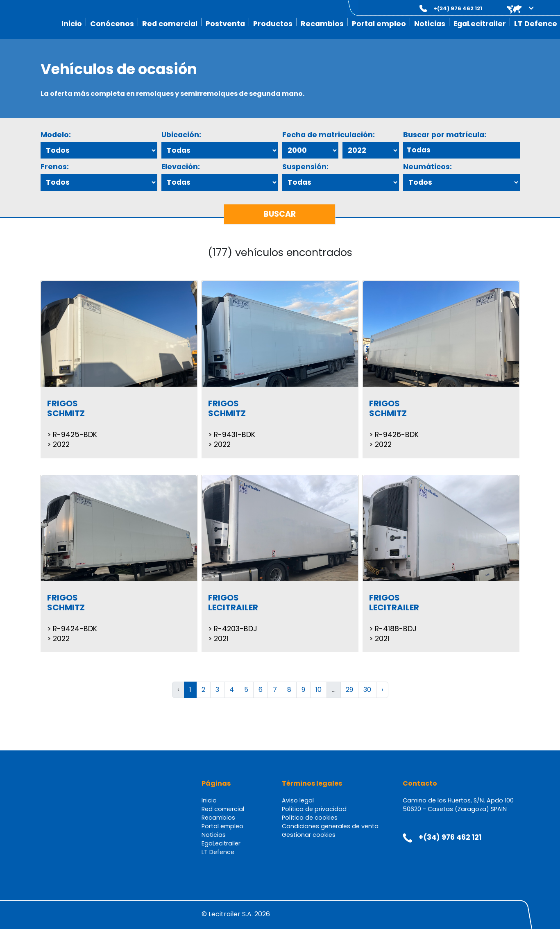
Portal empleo (379, 24)
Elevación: (181, 167)
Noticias (430, 24)
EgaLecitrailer (480, 24)
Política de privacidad (314, 809)
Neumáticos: (427, 167)
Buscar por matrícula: (445, 135)
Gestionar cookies (309, 835)
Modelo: (56, 135)
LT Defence (536, 24)
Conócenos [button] (112, 24)
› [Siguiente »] (382, 690)
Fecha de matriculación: (329, 135)
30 (367, 690)
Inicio (72, 24)
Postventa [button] (225, 24)
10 (319, 690)
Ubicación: (181, 135)
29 (349, 690)
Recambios (322, 24)
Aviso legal (298, 800)
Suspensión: (305, 167)
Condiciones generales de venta (330, 826)
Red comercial (170, 24)
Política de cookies (310, 818)
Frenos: (55, 167)
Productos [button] (273, 24)
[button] (514, 8)
